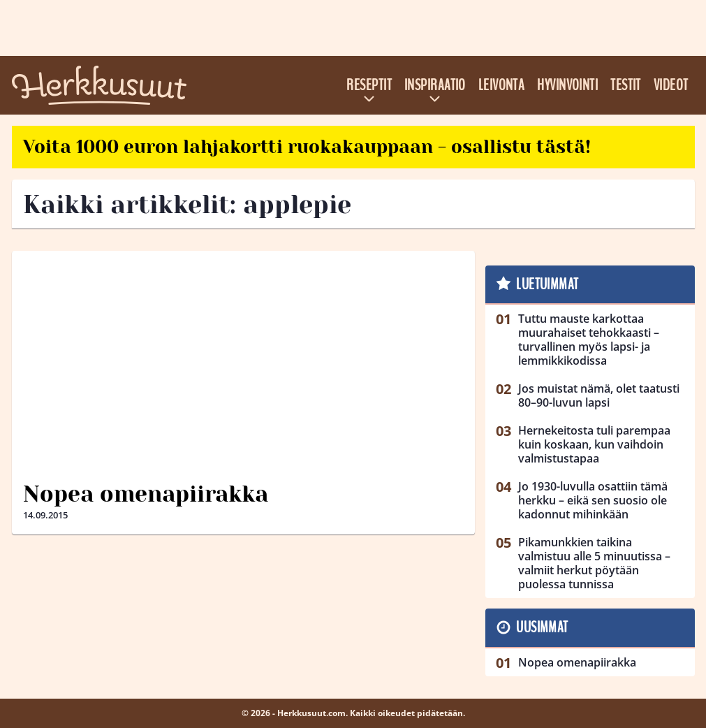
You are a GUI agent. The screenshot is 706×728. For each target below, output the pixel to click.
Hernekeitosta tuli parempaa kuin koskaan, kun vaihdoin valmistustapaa (594, 444)
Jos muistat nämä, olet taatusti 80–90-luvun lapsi (599, 395)
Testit (626, 85)
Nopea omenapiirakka (146, 494)
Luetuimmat (547, 284)
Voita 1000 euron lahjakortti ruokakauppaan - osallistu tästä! (307, 147)
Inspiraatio (435, 85)
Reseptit (369, 85)
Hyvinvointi (567, 85)
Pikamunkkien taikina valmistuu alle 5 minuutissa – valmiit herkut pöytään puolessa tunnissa (594, 563)
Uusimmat (542, 627)
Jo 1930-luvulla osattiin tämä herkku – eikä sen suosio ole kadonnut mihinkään (593, 500)
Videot (671, 85)
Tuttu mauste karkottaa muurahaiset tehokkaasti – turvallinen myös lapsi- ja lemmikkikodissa (589, 340)
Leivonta (502, 85)
